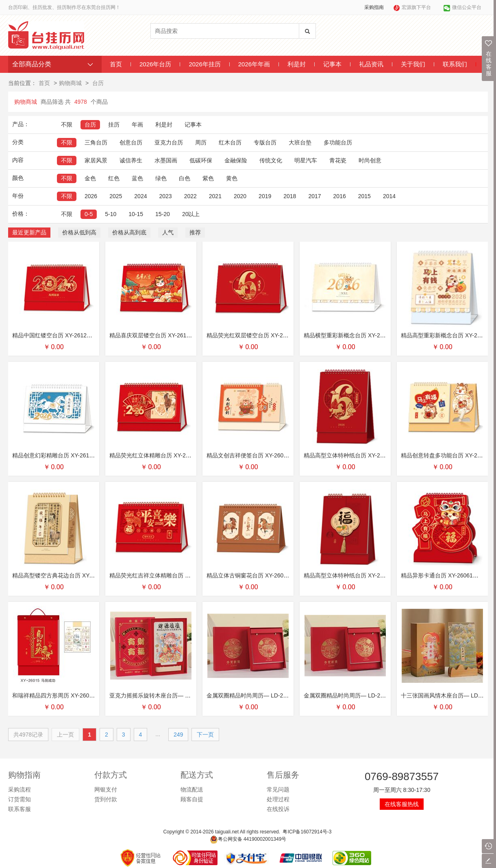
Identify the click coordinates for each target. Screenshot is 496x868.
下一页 (205, 735)
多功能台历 (338, 142)
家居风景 (96, 160)
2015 (364, 196)
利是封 (297, 64)
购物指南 (24, 775)
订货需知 (20, 799)
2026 (91, 196)
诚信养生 (131, 160)
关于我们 (413, 64)
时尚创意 (370, 160)
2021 (215, 196)
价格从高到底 (129, 232)
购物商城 (70, 83)
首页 (116, 64)
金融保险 (236, 160)
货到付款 (106, 799)
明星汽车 (306, 160)
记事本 (332, 64)
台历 (98, 83)
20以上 (191, 214)
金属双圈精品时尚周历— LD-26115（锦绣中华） (268, 695)
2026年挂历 (204, 64)
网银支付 (106, 789)
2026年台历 (155, 64)
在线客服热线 (402, 804)
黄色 (232, 178)
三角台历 (96, 142)
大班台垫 (300, 142)
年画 (137, 125)
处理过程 (278, 799)
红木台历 (230, 142)
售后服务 (283, 775)
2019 (265, 196)
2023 (165, 196)
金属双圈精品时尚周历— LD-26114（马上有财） (365, 695)
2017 (314, 196)
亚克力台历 (169, 142)
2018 (290, 196)
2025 (116, 196)
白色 (185, 178)
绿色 (161, 178)
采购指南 (374, 7)
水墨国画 (166, 160)
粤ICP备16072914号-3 (307, 832)
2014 (389, 196)
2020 (240, 196)
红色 (114, 178)
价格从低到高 (79, 232)
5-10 (111, 214)
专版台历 (265, 142)
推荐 (195, 232)
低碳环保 (201, 160)
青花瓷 (338, 160)
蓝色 (137, 178)
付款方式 (111, 775)
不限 (67, 125)
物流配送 (192, 789)
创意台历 (131, 142)
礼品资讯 (371, 64)
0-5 (89, 214)
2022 (190, 196)
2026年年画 (254, 64)
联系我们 (455, 64)
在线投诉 (278, 809)
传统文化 (271, 160)
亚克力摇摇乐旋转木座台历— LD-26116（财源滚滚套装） (182, 695)
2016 (340, 196)
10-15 (136, 214)
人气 (168, 232)
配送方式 (197, 775)
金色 (90, 178)
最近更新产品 (29, 232)
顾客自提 (192, 799)
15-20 (163, 214)
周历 (201, 142)
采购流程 (20, 789)
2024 (140, 196)
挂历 (114, 125)
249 (178, 735)
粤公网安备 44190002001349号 (248, 839)
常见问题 (278, 789)
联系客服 (20, 809)
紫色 (208, 178)
